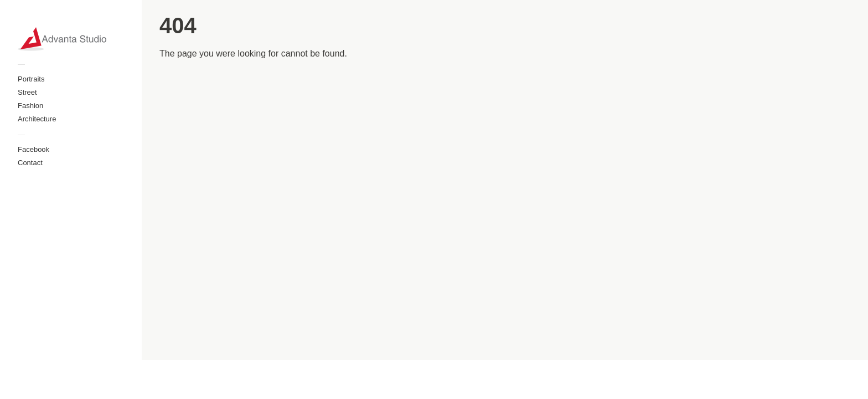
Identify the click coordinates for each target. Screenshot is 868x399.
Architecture (37, 119)
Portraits (31, 79)
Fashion (30, 106)
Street (27, 92)
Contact (30, 163)
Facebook (33, 149)
